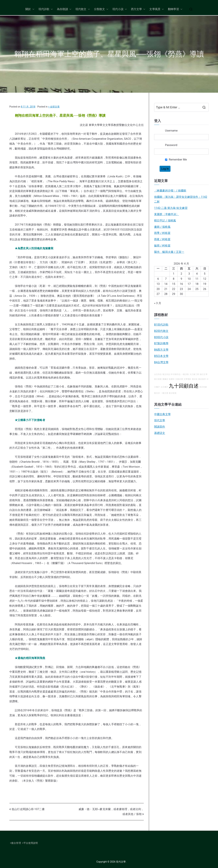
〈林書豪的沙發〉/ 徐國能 (170, 191)
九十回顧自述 (184, 386)
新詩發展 (173, 393)
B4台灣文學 (161, 362)
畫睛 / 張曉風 (162, 227)
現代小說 (120, 9)
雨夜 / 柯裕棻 (162, 239)
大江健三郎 (194, 374)
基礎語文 (160, 433)
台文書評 (164, 387)
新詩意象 (203, 387)
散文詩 (157, 393)
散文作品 (166, 374)
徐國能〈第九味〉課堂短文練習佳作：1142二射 (181, 199)
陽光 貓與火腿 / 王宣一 (169, 252)
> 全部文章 (54, 107)
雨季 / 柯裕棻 (162, 233)
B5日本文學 (161, 356)
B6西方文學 (161, 350)
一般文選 (164, 393)
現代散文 (83, 9)
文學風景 (157, 9)
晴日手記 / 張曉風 (165, 221)
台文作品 (158, 374)
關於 (30, 9)
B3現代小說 (161, 337)
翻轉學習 (175, 9)
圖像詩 (165, 379)
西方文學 (138, 9)
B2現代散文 (161, 331)
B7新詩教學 (161, 343)
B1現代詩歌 (161, 325)
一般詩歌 (185, 374)
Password (171, 145)
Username (171, 131)
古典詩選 (179, 379)
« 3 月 (158, 303)
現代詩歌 (46, 9)
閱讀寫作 (160, 427)
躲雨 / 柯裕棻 (162, 246)
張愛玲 (172, 379)
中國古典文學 (162, 414)
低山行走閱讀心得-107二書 (28, 809)
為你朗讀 (64, 9)
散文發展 (158, 379)
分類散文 (101, 9)
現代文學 (160, 420)
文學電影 (187, 379)
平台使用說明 (31, 843)
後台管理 (16, 843)
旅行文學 (204, 374)
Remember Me (176, 160)
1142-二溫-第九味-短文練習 (171, 208)
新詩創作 (202, 379)
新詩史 (195, 379)
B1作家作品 (176, 374)
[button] (33, 9)
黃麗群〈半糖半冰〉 (166, 214)
